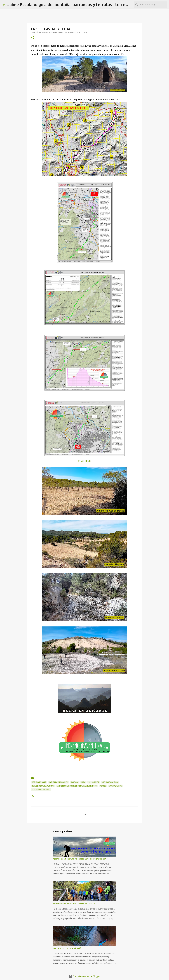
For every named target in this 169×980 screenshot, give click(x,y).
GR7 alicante (94, 782)
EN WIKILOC (84, 461)
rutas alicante (115, 786)
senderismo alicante (41, 790)
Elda (83, 782)
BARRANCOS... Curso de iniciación (67, 948)
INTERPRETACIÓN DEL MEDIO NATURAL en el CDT (75, 904)
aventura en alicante (58, 782)
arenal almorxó (39, 782)
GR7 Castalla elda (110, 782)
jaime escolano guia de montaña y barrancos (77, 786)
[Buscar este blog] (153, 5)
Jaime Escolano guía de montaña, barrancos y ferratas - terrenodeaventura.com (85, 4)
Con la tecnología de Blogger (85, 976)
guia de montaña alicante (43, 786)
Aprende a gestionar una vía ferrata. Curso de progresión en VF (80, 859)
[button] (33, 38)
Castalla (75, 782)
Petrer (103, 786)
